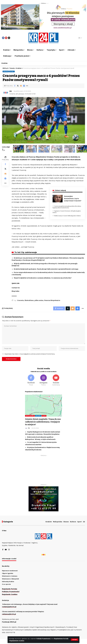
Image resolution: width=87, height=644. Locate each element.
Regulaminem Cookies (17, 641)
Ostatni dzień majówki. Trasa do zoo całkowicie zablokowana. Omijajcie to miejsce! (43, 422)
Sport (12, 71)
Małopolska (58, 522)
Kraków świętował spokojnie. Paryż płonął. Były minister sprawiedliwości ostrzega (46, 269)
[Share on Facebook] (15, 86)
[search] (73, 38)
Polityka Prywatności (11, 592)
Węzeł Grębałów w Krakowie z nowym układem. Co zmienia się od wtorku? (43, 278)
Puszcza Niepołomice (52, 300)
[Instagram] (43, 380)
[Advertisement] (43, 470)
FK (29, 428)
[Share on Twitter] (18, 86)
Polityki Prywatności (44, 639)
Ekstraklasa (29, 300)
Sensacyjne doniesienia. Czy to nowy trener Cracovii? (73, 199)
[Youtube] (56, 380)
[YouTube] (6, 550)
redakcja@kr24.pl (9, 607)
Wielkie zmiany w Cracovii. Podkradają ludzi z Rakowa (67, 216)
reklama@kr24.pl (9, 614)
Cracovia (20, 300)
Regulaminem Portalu (61, 639)
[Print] (24, 86)
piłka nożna (39, 300)
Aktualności (30, 416)
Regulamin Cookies (10, 594)
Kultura (73, 522)
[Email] (21, 86)
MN (11, 91)
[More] (27, 86)
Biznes (66, 522)
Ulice (44, 416)
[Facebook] (31, 380)
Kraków (6, 71)
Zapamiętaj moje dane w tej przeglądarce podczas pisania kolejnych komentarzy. (30, 354)
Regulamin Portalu (10, 589)
